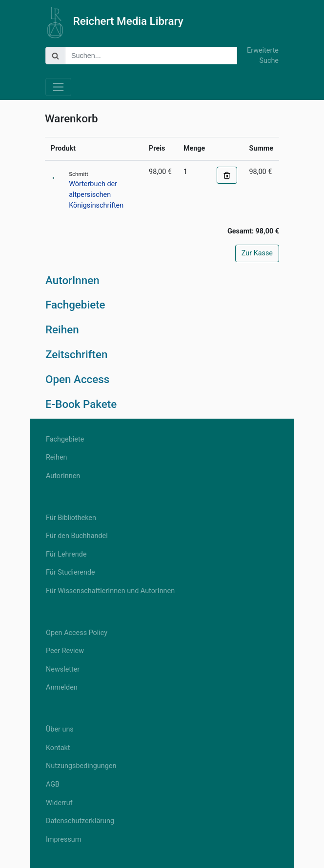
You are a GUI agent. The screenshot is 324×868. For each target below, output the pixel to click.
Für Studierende (71, 572)
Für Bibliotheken (71, 518)
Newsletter (63, 669)
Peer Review (65, 651)
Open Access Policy (77, 633)
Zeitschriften (77, 354)
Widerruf (59, 803)
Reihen (62, 329)
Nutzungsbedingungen (81, 766)
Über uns (60, 729)
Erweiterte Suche (263, 56)
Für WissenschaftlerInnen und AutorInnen (110, 591)
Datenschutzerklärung (80, 821)
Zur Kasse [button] (257, 253)
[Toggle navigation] (58, 87)
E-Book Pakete (81, 404)
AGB (53, 784)
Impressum (63, 839)
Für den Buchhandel (77, 536)
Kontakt (58, 748)
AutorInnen (72, 280)
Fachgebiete (75, 305)
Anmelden (62, 687)
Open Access (77, 379)
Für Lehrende (66, 554)
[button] (227, 175)
